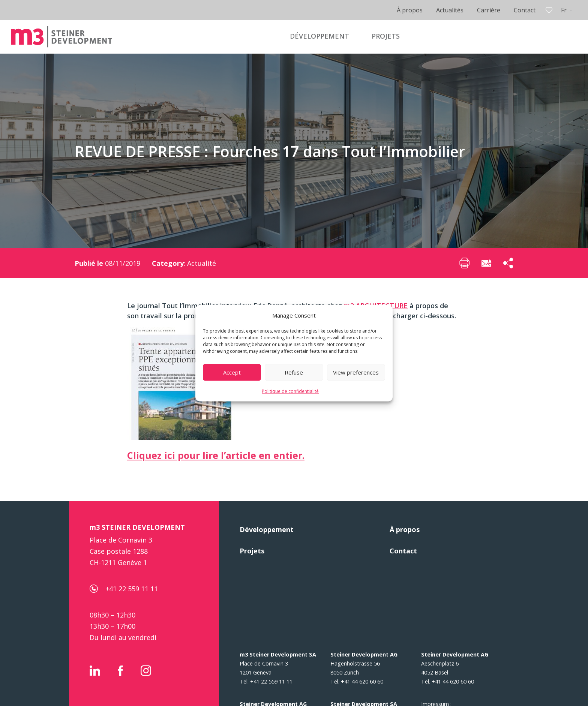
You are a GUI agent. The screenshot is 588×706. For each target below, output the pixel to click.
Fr (564, 10)
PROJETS (386, 36)
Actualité (202, 263)
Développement (267, 529)
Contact (525, 10)
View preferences (356, 372)
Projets (252, 551)
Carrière (489, 10)
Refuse (294, 372)
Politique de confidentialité (290, 391)
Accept (232, 372)
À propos (410, 10)
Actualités (450, 10)
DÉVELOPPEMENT (319, 36)
